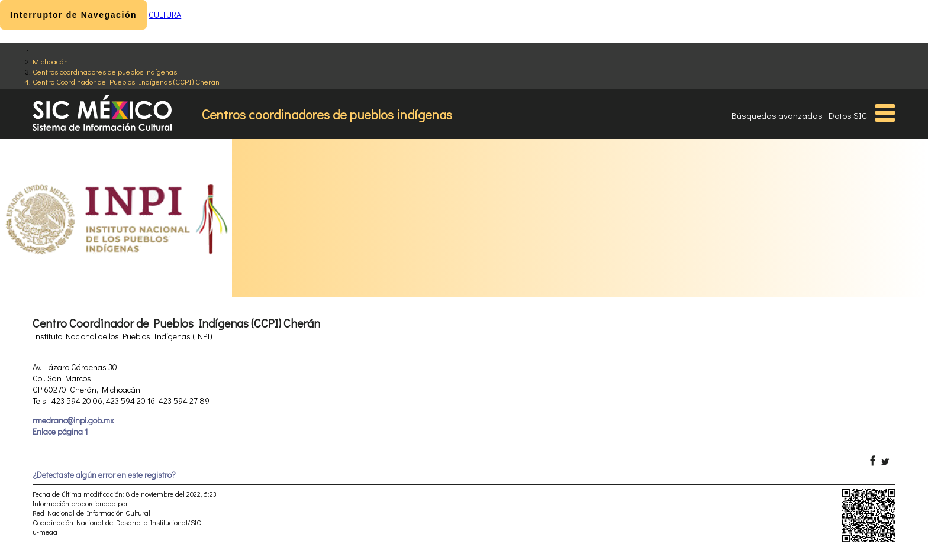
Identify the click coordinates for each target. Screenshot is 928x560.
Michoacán (50, 61)
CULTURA (165, 14)
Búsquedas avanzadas (777, 115)
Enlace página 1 (60, 431)
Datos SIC (848, 115)
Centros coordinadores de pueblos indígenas (105, 71)
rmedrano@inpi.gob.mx (73, 420)
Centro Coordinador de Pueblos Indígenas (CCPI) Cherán (126, 81)
